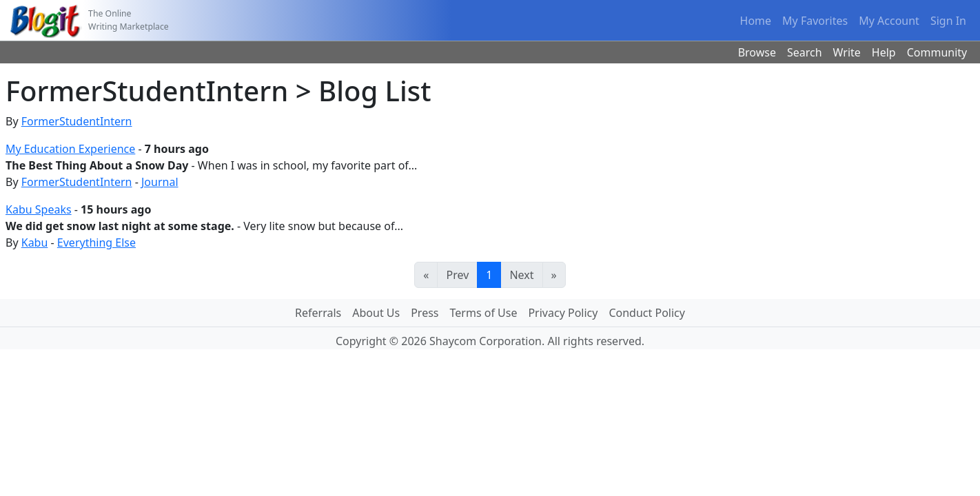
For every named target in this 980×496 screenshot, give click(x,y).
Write (847, 52)
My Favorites (815, 21)
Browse (757, 52)
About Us (376, 313)
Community (937, 52)
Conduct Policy (646, 313)
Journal (160, 182)
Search (805, 52)
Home (756, 21)
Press (425, 313)
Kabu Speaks (39, 209)
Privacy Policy (563, 313)
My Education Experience (70, 149)
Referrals (318, 313)
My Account (889, 21)
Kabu (35, 242)
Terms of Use (484, 313)
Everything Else (96, 242)
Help (884, 52)
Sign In (948, 21)
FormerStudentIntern (77, 121)
